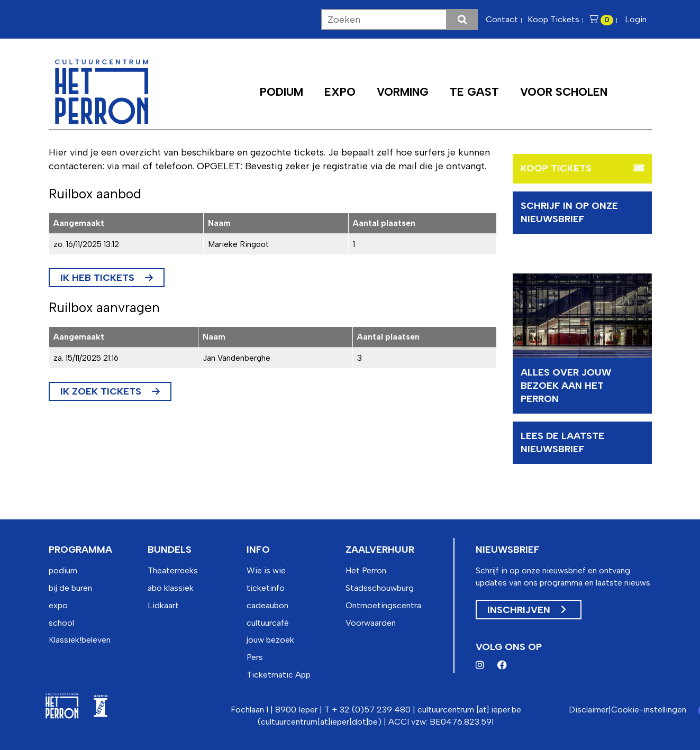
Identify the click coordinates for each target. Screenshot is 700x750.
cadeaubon (267, 605)
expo (58, 605)
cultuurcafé (268, 623)
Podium (281, 92)
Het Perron (366, 570)
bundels (170, 550)
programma (80, 550)
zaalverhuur (380, 550)
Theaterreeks (173, 570)
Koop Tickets (553, 19)
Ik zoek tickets (101, 391)
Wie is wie (266, 570)
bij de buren (70, 588)
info (258, 550)
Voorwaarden (371, 623)
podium (63, 570)
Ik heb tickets (97, 278)
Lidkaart (163, 605)
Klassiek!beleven (80, 640)
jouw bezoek (270, 640)
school (61, 623)
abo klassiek (171, 588)
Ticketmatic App (279, 675)
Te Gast (474, 92)
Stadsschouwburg (380, 588)
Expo (340, 92)
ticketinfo (266, 588)
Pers (255, 657)
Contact (502, 19)
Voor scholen (564, 92)
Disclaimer (589, 710)
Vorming (403, 92)
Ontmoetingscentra (383, 605)
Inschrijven (526, 610)
